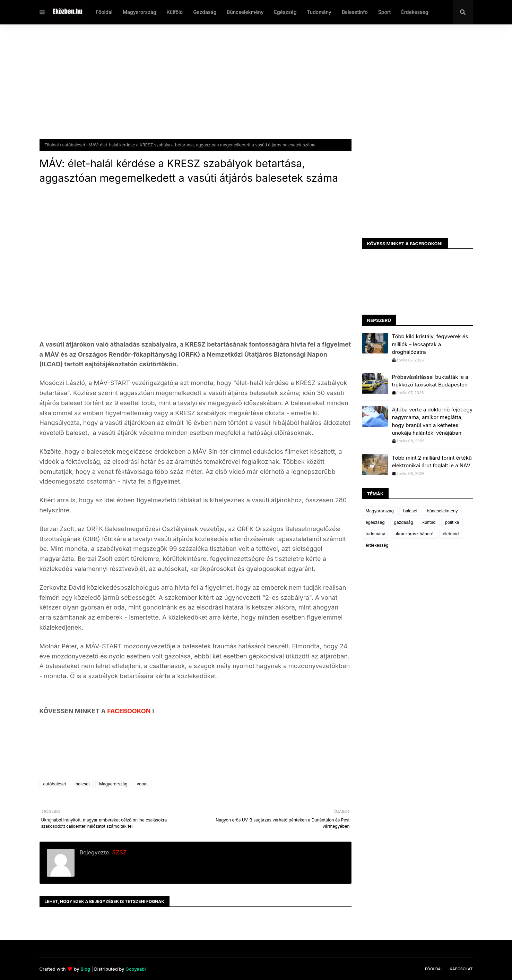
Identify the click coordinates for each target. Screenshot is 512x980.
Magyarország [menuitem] (139, 12)
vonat (142, 784)
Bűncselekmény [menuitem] (245, 12)
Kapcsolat (461, 969)
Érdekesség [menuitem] (415, 12)
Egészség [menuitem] (285, 12)
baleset (83, 784)
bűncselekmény (442, 511)
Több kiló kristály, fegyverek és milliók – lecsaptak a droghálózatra (430, 344)
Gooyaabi (136, 969)
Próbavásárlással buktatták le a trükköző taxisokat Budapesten (430, 381)
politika (452, 522)
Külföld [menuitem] (175, 12)
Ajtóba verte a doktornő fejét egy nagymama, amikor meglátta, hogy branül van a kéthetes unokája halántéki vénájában (432, 421)
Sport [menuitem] (385, 12)
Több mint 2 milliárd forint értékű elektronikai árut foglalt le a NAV (432, 462)
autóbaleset (73, 145)
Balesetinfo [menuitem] (355, 12)
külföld (429, 522)
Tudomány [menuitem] (319, 12)
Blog (85, 969)
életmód (451, 534)
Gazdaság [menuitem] (205, 12)
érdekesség (377, 545)
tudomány (375, 534)
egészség (375, 522)
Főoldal (52, 145)
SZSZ (118, 852)
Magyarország (113, 784)
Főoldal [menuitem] (104, 12)
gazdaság (404, 522)
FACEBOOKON (130, 711)
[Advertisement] (248, 87)
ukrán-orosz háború (414, 534)
